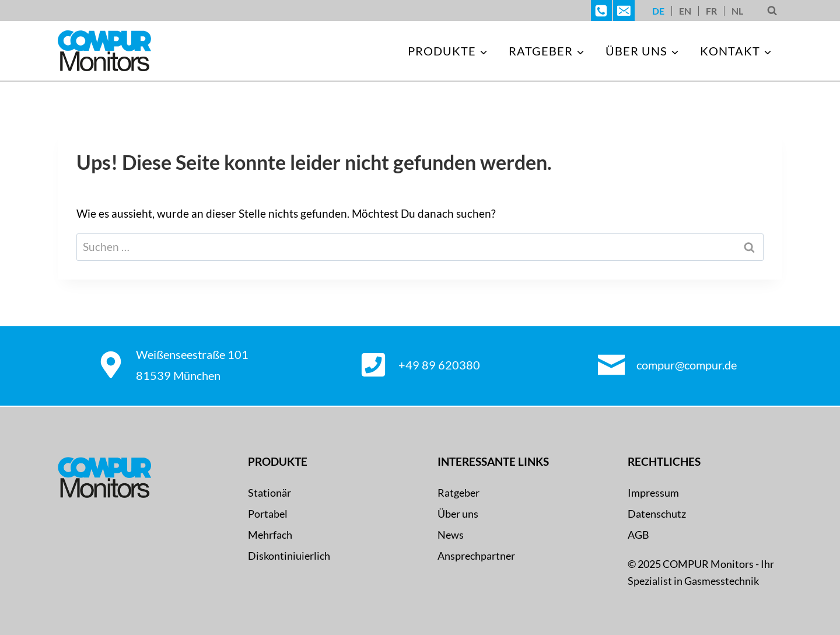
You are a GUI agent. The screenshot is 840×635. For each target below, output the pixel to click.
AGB (638, 535)
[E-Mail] (624, 11)
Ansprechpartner (476, 556)
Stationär (269, 493)
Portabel (268, 514)
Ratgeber (459, 493)
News (451, 535)
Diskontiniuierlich (289, 556)
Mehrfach (270, 535)
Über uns (458, 514)
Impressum (653, 493)
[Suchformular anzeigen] (772, 11)
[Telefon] (601, 11)
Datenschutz (657, 514)
